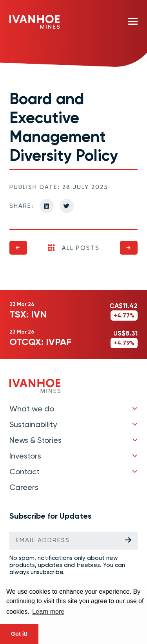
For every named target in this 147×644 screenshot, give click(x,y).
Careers (24, 487)
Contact (24, 472)
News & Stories (35, 440)
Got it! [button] (19, 634)
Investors (25, 456)
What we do (32, 409)
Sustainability (33, 424)
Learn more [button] (48, 612)
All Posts (74, 248)
